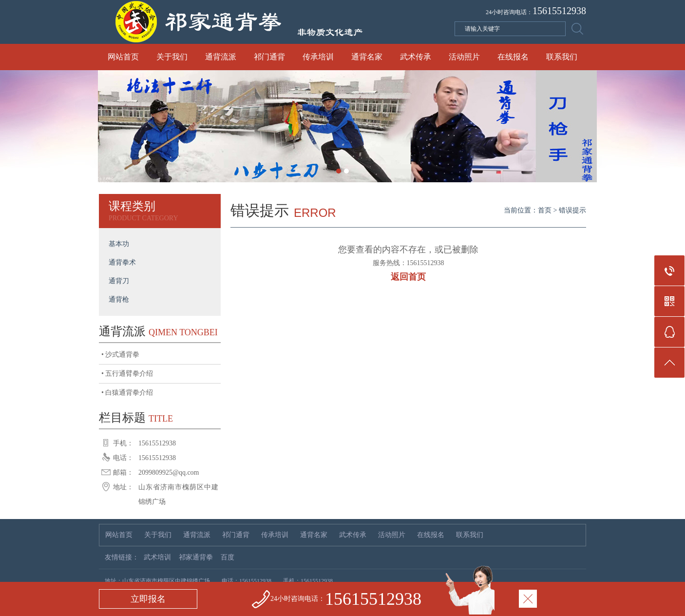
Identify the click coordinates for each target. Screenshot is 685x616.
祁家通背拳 (196, 557)
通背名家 (367, 57)
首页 (545, 210)
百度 (228, 557)
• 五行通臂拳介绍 (127, 374)
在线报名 (513, 57)
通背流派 (221, 57)
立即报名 (148, 599)
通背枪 (119, 299)
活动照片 (464, 57)
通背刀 (119, 281)
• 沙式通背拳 (120, 355)
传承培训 (318, 57)
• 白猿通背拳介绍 (127, 393)
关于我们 (172, 57)
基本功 (119, 244)
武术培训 (157, 557)
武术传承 (416, 57)
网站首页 (123, 57)
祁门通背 (269, 57)
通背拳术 (122, 262)
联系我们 (562, 57)
